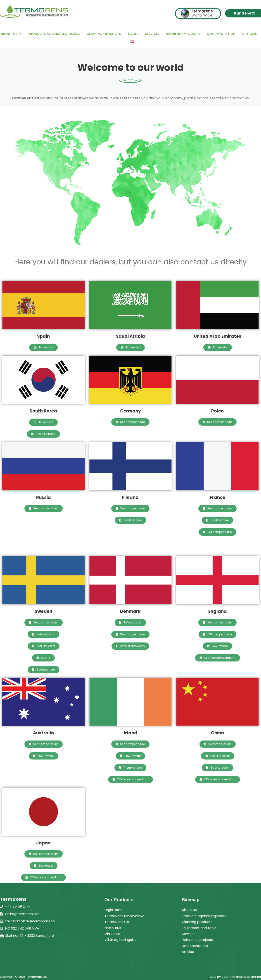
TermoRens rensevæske (126, 916)
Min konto (113, 934)
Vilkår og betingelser (123, 940)
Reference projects (183, 34)
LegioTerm (114, 910)
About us (11, 34)
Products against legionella (54, 34)
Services (152, 34)
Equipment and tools (200, 928)
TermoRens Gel (118, 922)
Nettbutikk (114, 928)
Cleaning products (104, 34)
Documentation (221, 34)
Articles (249, 34)
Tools (133, 34)
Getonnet (228, 977)
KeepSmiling (252, 977)
